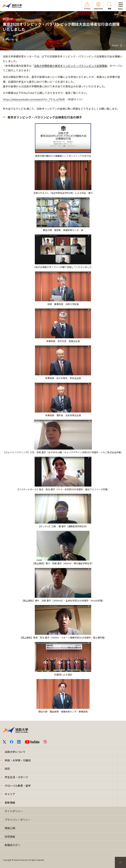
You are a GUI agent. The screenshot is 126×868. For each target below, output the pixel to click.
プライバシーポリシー (18, 820)
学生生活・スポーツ (16, 777)
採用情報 (10, 837)
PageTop (120, 862)
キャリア (10, 794)
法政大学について (15, 752)
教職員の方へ (12, 845)
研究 (7, 769)
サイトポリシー (14, 811)
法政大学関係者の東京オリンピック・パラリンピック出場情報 (71, 66)
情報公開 (10, 828)
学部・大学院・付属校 (18, 760)
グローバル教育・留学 (18, 786)
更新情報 (10, 803)
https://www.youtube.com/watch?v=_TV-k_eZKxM (34, 99)
